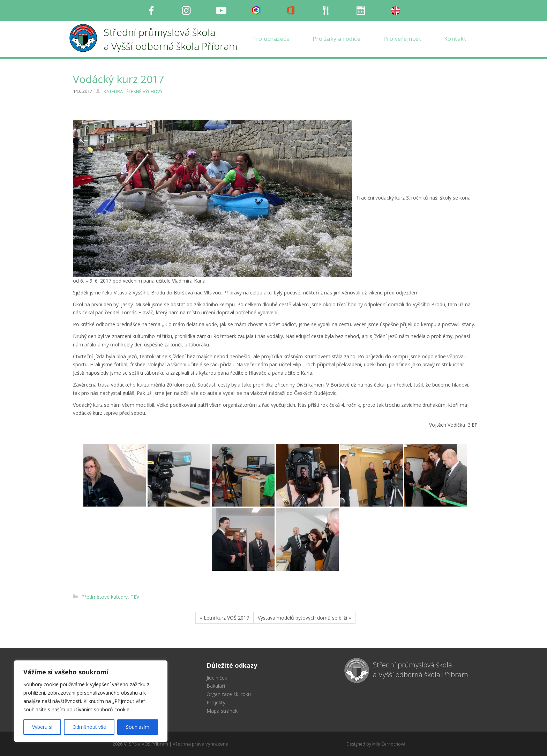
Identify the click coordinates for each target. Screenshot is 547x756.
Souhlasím (138, 727)
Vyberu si (42, 727)
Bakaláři (216, 686)
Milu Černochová (389, 744)
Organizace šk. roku (229, 694)
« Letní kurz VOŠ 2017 (224, 618)
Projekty (216, 702)
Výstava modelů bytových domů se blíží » (304, 618)
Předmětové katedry (104, 597)
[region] (91, 701)
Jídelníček (217, 678)
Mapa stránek (222, 711)
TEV (135, 597)
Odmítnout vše (89, 727)
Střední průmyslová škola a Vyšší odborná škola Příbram (421, 670)
